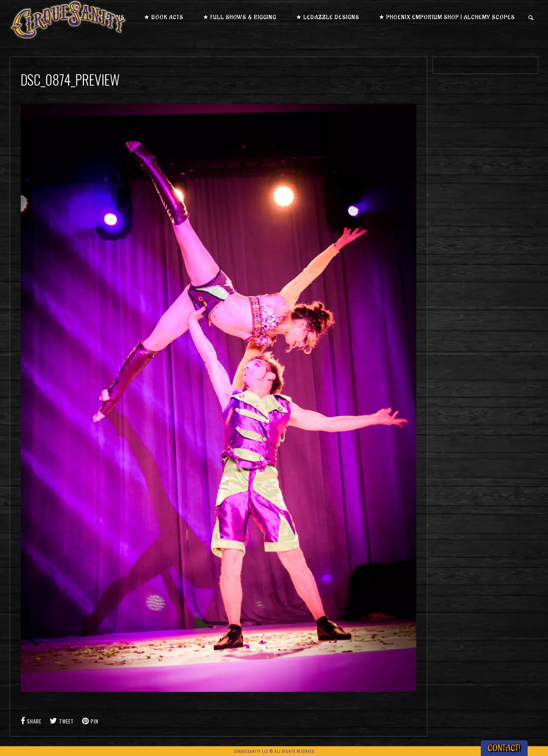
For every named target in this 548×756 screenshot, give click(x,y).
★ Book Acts (164, 17)
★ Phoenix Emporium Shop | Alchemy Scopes (447, 17)
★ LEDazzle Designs (328, 17)
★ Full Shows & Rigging (240, 17)
